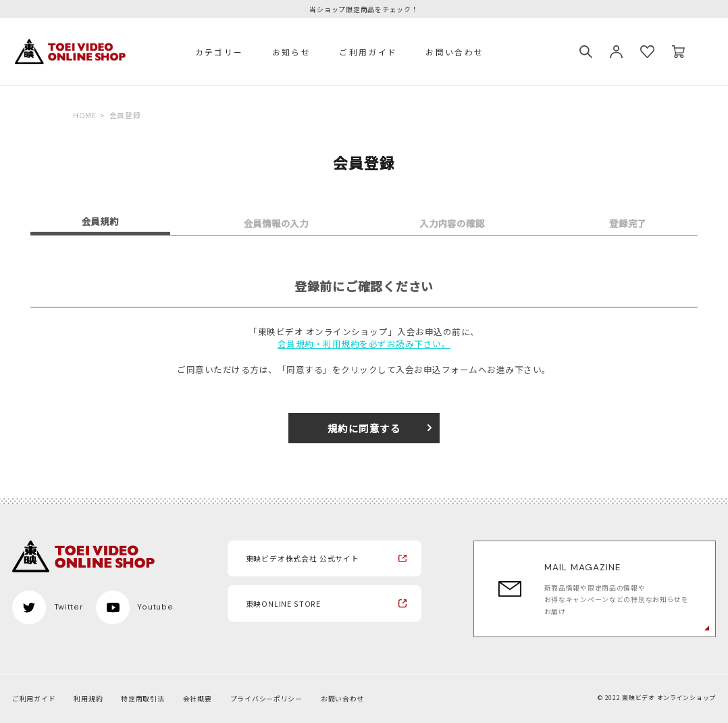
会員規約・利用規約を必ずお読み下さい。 (364, 344)
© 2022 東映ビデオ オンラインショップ (657, 698)
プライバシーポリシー (266, 699)
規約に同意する (364, 428)
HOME (85, 115)
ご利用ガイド (368, 52)
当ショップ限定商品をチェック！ (364, 10)
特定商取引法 (142, 699)
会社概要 (198, 699)
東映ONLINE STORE (283, 603)
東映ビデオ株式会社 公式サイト (303, 558)
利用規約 (88, 699)
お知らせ (291, 52)
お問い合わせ (454, 52)
